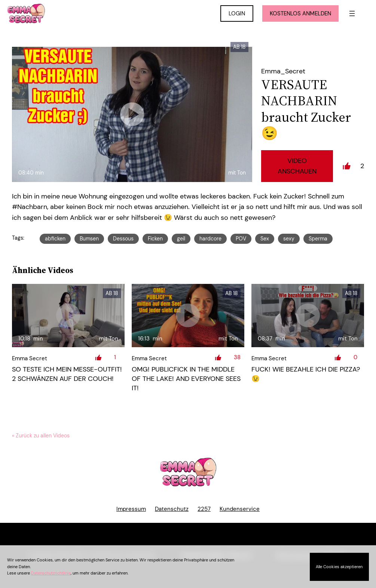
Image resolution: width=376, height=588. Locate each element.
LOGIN (237, 13)
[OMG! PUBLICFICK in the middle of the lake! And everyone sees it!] (188, 316)
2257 (204, 509)
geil (181, 239)
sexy (289, 239)
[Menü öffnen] (352, 13)
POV (241, 239)
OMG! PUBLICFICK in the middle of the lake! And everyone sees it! (186, 379)
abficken (55, 239)
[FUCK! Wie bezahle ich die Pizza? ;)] (308, 316)
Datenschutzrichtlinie (51, 573)
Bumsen (89, 239)
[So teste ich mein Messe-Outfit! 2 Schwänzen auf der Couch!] (68, 316)
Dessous (123, 239)
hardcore (210, 239)
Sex (265, 239)
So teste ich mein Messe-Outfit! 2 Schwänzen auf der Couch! (67, 374)
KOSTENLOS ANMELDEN (300, 13)
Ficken (155, 239)
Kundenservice (240, 509)
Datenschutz (172, 509)
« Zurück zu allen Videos (41, 436)
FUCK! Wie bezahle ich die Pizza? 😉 (306, 374)
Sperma (318, 239)
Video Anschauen (297, 166)
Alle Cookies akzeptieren (339, 567)
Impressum (131, 509)
